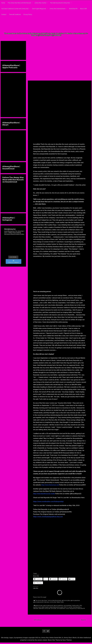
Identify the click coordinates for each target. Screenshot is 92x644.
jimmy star (48, 608)
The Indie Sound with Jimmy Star (60, 3)
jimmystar (54, 608)
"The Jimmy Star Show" (41, 601)
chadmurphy (75, 606)
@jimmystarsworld (38, 602)
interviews (41, 608)
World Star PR (73, 9)
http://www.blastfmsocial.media (44, 494)
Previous (38, 620)
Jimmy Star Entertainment (57, 9)
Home (3, 3)
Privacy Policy (28, 14)
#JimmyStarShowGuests (55, 601)
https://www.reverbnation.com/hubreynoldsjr (48, 501)
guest (62, 607)
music (67, 608)
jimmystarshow (61, 608)
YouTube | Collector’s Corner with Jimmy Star (15, 9)
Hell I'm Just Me (68, 607)
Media (58, 602)
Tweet (35, 573)
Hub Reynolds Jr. (77, 607)
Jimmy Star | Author (40, 3)
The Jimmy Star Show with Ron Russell (19, 3)
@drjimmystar (39, 606)
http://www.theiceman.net (50, 485)
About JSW (83, 9)
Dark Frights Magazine (39, 9)
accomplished (68, 606)
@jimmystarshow (75, 601)
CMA (81, 606)
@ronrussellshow (59, 606)
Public (62, 602)
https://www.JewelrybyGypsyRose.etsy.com (48, 517)
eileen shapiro (45, 607)
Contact (4, 14)
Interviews (47, 602)
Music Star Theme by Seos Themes (60, 640)
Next (83, 620)
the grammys (73, 608)
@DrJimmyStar (66, 601)
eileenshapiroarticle (55, 607)
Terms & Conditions (15, 14)
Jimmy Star (53, 602)
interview (36, 608)
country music (37, 607)
